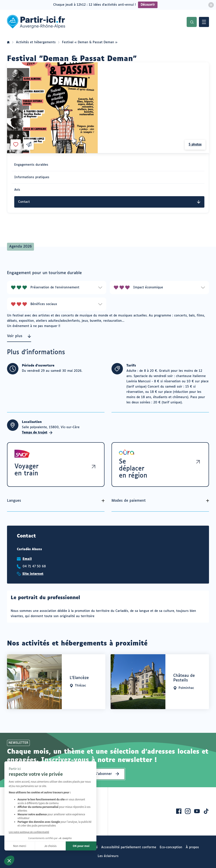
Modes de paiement (129, 501)
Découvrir (148, 5)
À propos (192, 847)
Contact (109, 202)
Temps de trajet (37, 433)
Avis (17, 190)
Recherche (192, 22)
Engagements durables (31, 165)
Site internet (33, 574)
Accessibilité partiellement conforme (129, 847)
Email (27, 559)
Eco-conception (171, 847)
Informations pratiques (32, 177)
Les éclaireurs (108, 856)
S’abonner (104, 774)
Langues (14, 501)
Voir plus (19, 336)
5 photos (195, 145)
